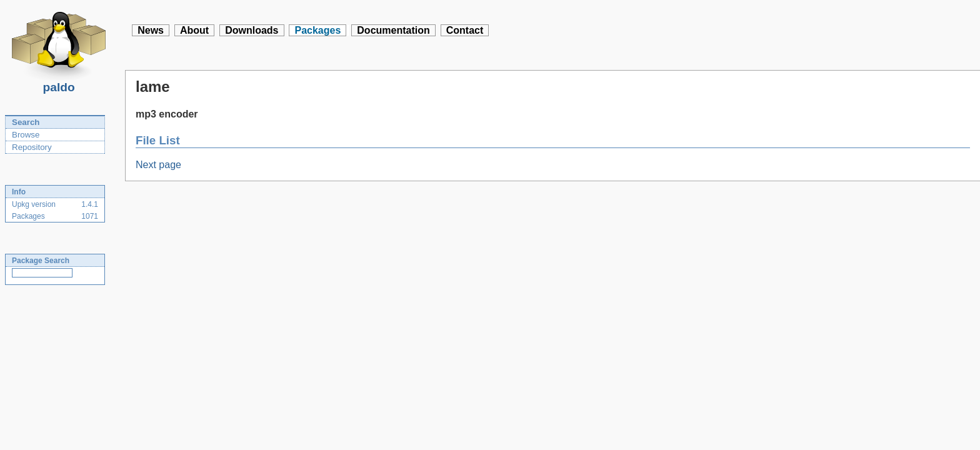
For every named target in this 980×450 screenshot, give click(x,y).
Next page (158, 165)
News (151, 30)
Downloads (252, 30)
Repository (32, 147)
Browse (26, 135)
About (194, 30)
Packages (317, 30)
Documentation (393, 30)
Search (26, 122)
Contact (465, 30)
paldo (59, 84)
